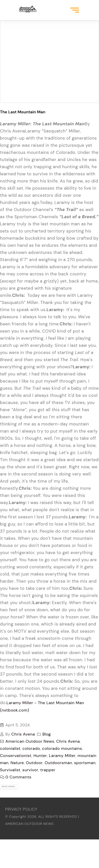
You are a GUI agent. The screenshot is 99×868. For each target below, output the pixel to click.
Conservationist (16, 756)
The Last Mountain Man (23, 112)
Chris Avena (23, 734)
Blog (47, 734)
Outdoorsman (58, 763)
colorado (31, 748)
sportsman (85, 763)
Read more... (9, 786)
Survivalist (10, 770)
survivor (30, 770)
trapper (48, 770)
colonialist (10, 748)
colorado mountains (62, 748)
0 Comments (18, 777)
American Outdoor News (30, 741)
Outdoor (34, 763)
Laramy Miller (62, 756)
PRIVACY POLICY (21, 809)
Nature (17, 763)
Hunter (40, 756)
